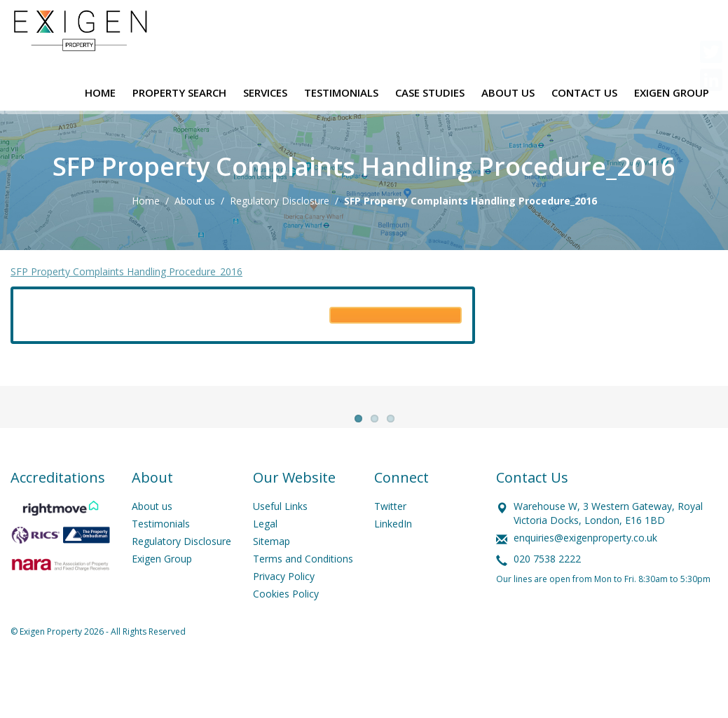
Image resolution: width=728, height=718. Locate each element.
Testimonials (161, 555)
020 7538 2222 (547, 590)
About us (195, 201)
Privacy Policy (284, 608)
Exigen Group (162, 590)
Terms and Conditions (303, 590)
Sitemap (272, 573)
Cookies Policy (286, 625)
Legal (265, 555)
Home (146, 201)
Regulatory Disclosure (280, 201)
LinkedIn (393, 555)
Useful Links (280, 538)
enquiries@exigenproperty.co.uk (585, 569)
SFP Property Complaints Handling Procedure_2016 (126, 271)
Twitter (390, 538)
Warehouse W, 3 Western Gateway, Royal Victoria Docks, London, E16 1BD (608, 545)
